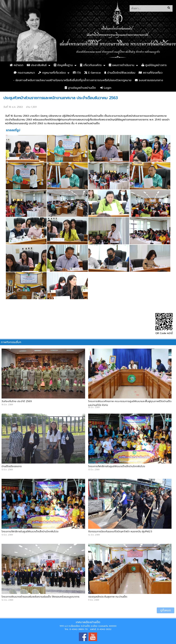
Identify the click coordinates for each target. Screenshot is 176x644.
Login (106, 88)
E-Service (93, 73)
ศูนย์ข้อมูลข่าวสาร (154, 65)
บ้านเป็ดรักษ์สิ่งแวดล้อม (120, 73)
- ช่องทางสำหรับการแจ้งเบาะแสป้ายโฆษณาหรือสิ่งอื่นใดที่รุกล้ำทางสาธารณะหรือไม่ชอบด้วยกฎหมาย (72, 80)
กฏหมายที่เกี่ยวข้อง (52, 73)
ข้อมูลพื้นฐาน (63, 65)
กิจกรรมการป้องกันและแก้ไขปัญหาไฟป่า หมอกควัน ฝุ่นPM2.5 (120, 531)
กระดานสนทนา (24, 73)
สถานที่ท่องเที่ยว (151, 73)
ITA (77, 73)
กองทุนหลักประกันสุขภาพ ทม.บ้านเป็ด (108, 597)
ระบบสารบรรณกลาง (149, 80)
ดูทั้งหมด (166, 610)
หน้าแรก (16, 65)
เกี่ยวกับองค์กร (91, 65)
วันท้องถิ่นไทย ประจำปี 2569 (17, 401)
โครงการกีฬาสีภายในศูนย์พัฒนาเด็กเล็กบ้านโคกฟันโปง (117, 466)
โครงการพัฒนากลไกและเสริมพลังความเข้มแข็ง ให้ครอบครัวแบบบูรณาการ (40, 597)
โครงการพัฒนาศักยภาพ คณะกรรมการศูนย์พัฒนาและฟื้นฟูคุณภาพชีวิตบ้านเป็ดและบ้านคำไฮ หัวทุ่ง (130, 403)
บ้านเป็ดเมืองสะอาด (12, 466)
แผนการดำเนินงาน (122, 65)
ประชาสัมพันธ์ (37, 65)
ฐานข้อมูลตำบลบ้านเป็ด (80, 88)
